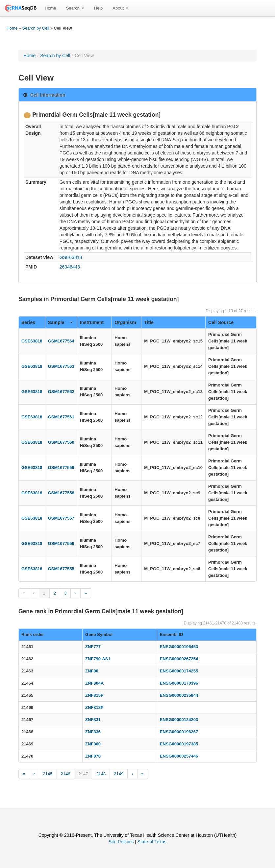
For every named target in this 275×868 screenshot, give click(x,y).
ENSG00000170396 (179, 683)
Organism (125, 322)
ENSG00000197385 (179, 744)
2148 (101, 774)
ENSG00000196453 (179, 647)
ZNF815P (94, 695)
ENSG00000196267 (179, 732)
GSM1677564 (61, 341)
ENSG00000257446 (179, 756)
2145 (48, 774)
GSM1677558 (61, 493)
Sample (60, 322)
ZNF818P (94, 707)
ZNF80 (92, 671)
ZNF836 (93, 732)
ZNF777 (93, 647)
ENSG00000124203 (179, 720)
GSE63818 (71, 257)
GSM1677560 (61, 442)
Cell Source (221, 322)
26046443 (70, 267)
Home (50, 8)
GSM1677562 (61, 392)
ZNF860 (93, 744)
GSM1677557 (61, 518)
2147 (83, 774)
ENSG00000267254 (179, 659)
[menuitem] (50, 8)
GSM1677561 (61, 417)
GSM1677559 (61, 468)
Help (99, 8)
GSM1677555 (61, 569)
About (120, 8)
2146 (66, 774)
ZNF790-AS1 (98, 659)
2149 (119, 774)
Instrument (92, 322)
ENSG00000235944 (179, 695)
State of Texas (152, 842)
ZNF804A (94, 683)
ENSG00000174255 (179, 671)
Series (28, 322)
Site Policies (121, 842)
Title (149, 322)
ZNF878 (93, 756)
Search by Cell (36, 28)
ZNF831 (93, 720)
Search (75, 8)
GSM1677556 (61, 543)
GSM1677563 (61, 366)
